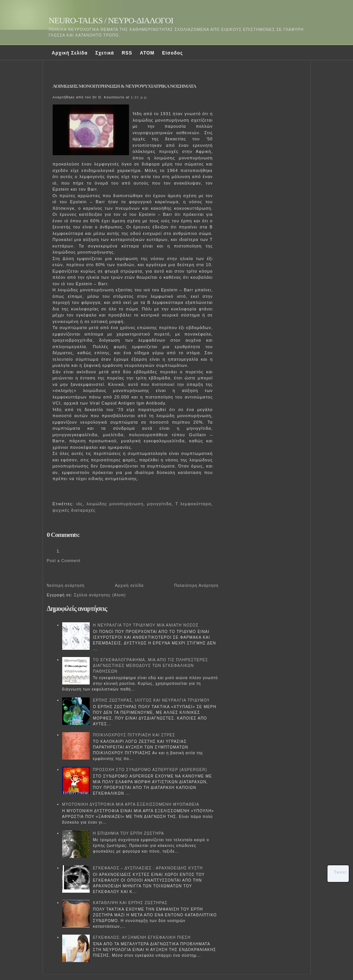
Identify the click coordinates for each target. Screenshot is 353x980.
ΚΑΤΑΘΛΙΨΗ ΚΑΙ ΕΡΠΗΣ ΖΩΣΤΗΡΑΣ (130, 903)
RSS (127, 53)
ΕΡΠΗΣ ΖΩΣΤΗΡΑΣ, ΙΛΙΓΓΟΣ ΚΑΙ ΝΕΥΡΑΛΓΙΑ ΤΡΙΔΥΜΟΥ (152, 700)
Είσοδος (173, 53)
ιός (80, 504)
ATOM (147, 53)
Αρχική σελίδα (129, 586)
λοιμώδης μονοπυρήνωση (115, 504)
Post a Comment (64, 561)
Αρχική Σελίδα (70, 53)
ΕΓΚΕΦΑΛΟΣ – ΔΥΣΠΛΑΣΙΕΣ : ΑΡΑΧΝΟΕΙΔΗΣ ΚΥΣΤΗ (148, 868)
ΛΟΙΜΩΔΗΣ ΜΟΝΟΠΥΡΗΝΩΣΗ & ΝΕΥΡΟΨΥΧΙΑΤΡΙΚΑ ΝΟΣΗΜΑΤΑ (124, 86)
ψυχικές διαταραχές (74, 510)
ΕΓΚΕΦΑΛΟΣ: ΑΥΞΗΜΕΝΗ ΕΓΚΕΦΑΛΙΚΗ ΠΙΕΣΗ (142, 937)
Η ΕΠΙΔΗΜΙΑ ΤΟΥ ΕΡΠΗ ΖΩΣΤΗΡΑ (129, 833)
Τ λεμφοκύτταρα (193, 504)
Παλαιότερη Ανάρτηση (196, 586)
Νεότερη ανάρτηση (66, 586)
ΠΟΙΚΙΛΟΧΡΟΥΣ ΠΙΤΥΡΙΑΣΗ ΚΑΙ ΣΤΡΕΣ (134, 735)
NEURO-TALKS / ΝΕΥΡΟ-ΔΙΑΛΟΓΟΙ (111, 20)
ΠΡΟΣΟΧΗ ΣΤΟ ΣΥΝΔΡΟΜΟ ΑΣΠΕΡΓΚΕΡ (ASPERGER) (150, 770)
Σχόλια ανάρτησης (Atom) (100, 595)
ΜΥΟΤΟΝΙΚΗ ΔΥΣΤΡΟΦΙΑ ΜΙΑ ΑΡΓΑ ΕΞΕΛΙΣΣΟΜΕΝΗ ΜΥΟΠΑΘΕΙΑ (131, 804)
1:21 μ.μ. (139, 97)
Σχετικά (105, 53)
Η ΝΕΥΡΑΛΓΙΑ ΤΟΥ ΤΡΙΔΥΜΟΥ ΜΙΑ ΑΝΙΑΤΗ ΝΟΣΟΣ (146, 625)
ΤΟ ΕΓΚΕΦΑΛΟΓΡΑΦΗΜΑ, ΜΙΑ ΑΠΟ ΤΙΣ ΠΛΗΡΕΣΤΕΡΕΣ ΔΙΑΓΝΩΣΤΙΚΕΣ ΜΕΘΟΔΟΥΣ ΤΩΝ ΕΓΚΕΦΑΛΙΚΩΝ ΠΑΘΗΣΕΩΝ (151, 666)
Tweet (340, 872)
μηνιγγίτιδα (159, 504)
